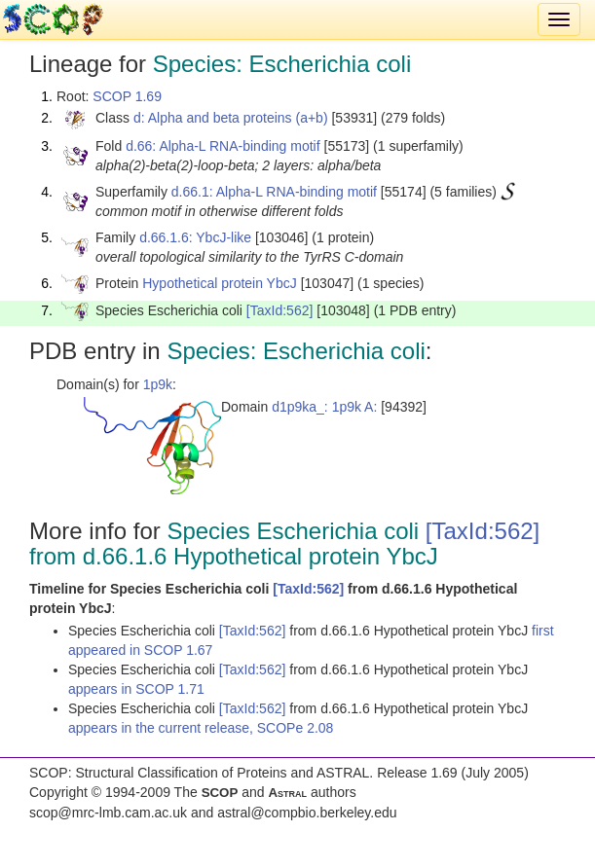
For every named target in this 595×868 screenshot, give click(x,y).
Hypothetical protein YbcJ (220, 283)
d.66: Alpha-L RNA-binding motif (223, 146)
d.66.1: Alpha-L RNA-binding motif (274, 192)
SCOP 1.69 (127, 96)
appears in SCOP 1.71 (136, 689)
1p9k (158, 384)
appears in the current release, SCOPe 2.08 (201, 728)
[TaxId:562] (280, 310)
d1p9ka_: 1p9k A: (324, 407)
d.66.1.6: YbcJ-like (195, 237)
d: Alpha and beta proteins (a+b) (231, 118)
